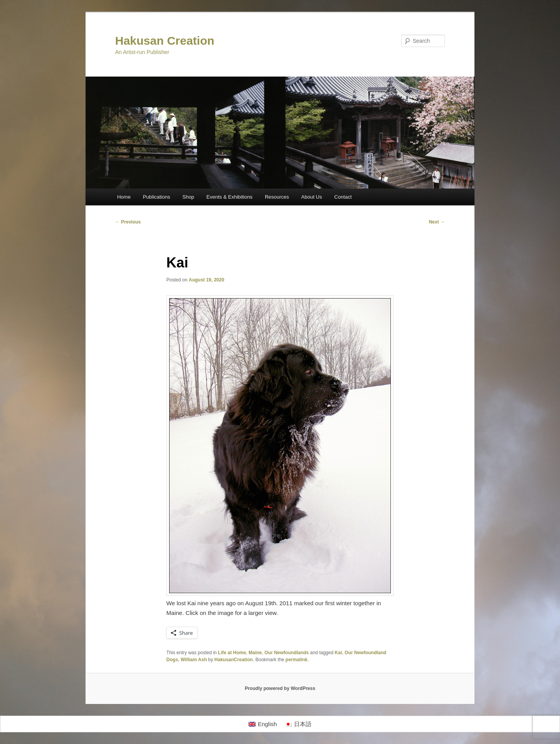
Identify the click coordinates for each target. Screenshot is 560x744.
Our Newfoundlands (287, 653)
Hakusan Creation (165, 41)
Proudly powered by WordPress (280, 688)
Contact (343, 197)
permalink (297, 660)
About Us (312, 197)
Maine (255, 653)
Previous (128, 222)
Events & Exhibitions (230, 197)
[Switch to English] (263, 724)
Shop (188, 197)
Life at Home (232, 653)
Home (124, 197)
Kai (339, 653)
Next (437, 222)
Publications (156, 197)
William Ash (194, 660)
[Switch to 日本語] (298, 724)
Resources (277, 197)
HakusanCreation (234, 660)
